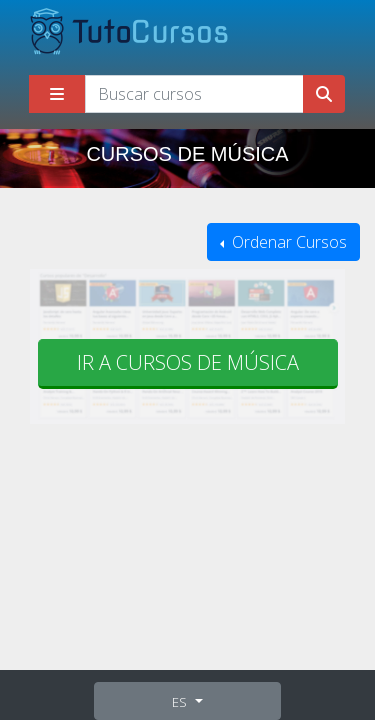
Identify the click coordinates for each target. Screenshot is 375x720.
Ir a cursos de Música (188, 362)
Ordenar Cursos (287, 242)
